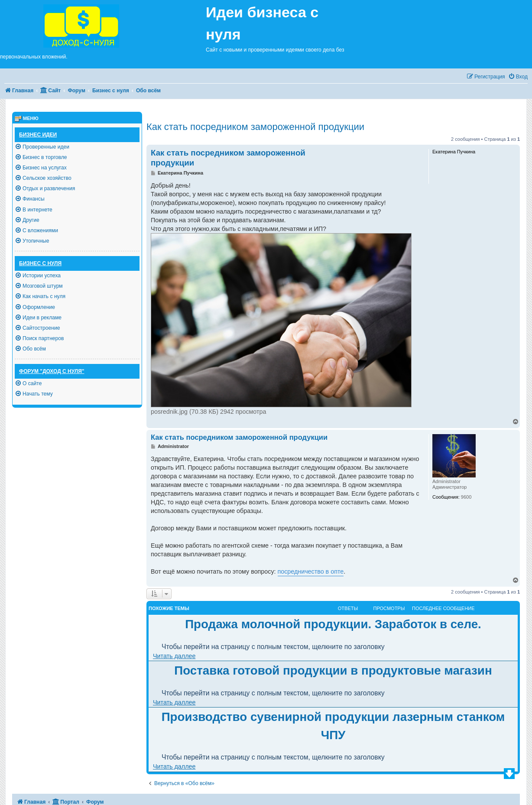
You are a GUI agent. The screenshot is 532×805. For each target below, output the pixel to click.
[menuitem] (518, 77)
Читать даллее (174, 656)
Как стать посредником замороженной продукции (255, 127)
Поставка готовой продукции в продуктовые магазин (333, 670)
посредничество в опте (311, 571)
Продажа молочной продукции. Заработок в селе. (333, 624)
